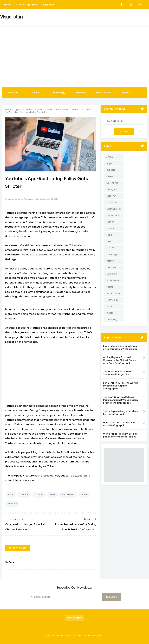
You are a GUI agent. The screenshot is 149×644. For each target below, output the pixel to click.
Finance (110, 228)
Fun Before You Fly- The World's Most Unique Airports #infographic (121, 386)
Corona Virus (113, 183)
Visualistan (78, 635)
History (110, 248)
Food (109, 235)
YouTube (12, 504)
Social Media (103, 93)
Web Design (112, 319)
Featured (13, 93)
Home (7, 5)
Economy (111, 196)
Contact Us (48, 5)
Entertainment (114, 209)
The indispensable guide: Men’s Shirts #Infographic (121, 413)
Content (39, 495)
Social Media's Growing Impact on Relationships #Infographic (121, 347)
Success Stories (114, 293)
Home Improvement (115, 254)
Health (126, 93)
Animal (110, 157)
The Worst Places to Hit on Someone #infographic (118, 373)
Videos (84, 495)
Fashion (110, 222)
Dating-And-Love (115, 189)
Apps (11, 495)
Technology (58, 93)
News (36, 93)
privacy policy (74, 618)
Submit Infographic (26, 5)
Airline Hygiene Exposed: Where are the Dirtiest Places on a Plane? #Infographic (119, 360)
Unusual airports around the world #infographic (119, 424)
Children (24, 495)
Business (81, 93)
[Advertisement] (74, 62)
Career (110, 176)
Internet (110, 261)
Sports (110, 287)
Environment (113, 215)
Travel (109, 306)
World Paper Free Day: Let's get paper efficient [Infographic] (121, 435)
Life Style (111, 267)
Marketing (112, 274)
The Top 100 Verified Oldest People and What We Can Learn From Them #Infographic (120, 400)
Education (111, 202)
